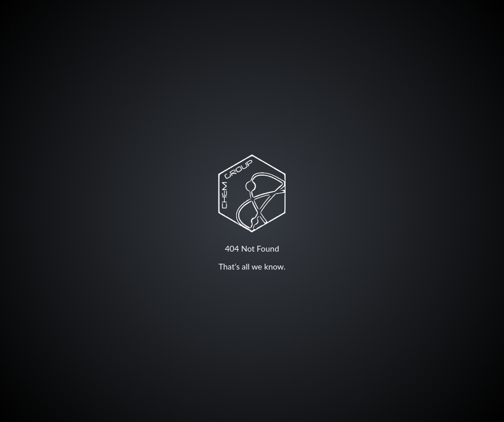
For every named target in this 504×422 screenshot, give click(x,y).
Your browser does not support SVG (252, 193)
